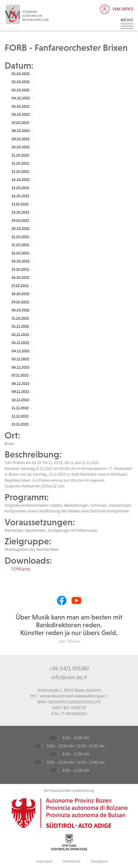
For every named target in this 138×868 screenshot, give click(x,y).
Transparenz (99, 861)
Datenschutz (71, 861)
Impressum (44, 861)
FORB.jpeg (21, 569)
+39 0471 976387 (69, 668)
